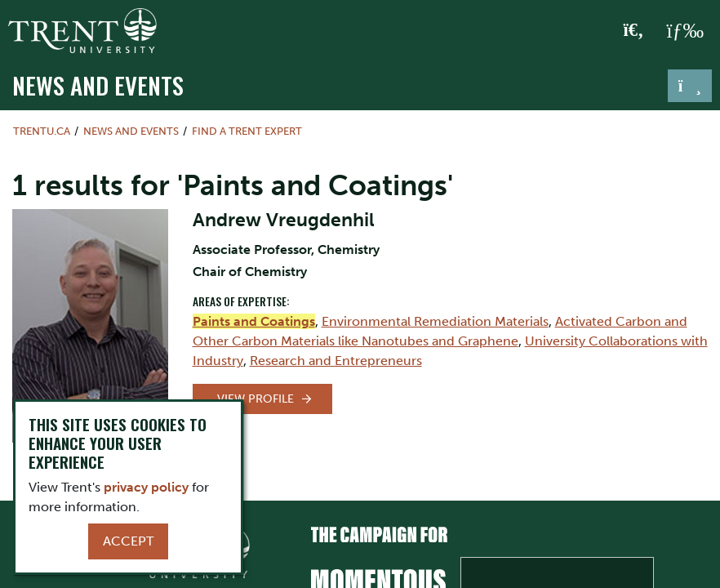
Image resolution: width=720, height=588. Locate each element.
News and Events (98, 85)
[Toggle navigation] (690, 86)
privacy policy (146, 487)
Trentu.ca (42, 131)
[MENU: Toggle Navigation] (685, 31)
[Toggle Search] (634, 31)
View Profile (256, 399)
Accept (128, 541)
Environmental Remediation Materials (435, 321)
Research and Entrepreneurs (336, 361)
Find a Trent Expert (247, 131)
